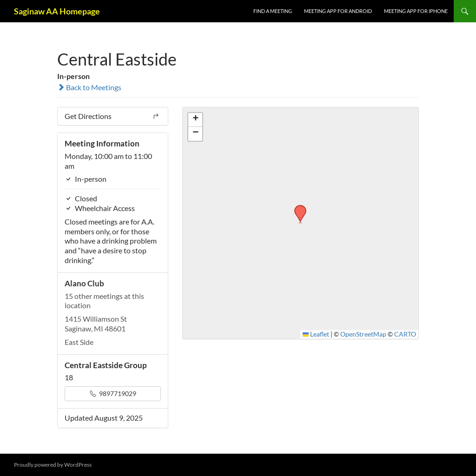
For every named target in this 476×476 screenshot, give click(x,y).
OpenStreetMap (363, 334)
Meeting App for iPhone (416, 11)
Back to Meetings (89, 87)
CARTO (405, 334)
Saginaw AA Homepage (57, 11)
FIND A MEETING (273, 11)
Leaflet (316, 334)
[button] (297, 208)
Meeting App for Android (338, 11)
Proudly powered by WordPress (53, 465)
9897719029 (113, 393)
